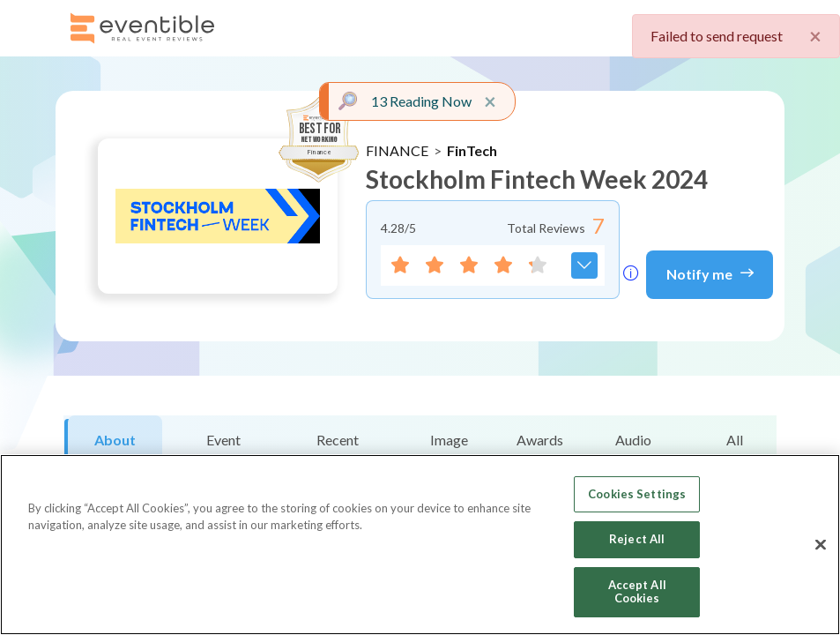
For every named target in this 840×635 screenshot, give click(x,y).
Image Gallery (449, 449)
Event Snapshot (223, 449)
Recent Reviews (338, 449)
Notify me (710, 273)
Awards (540, 440)
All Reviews (735, 449)
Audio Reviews (633, 449)
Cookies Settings (637, 494)
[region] (420, 545)
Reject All (637, 539)
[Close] (821, 545)
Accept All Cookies (637, 592)
